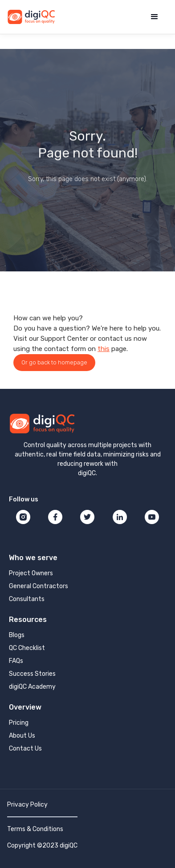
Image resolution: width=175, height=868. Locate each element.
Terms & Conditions (35, 829)
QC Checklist (27, 648)
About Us (22, 736)
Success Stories (32, 674)
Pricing (19, 723)
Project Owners (31, 573)
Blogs (17, 635)
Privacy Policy (27, 805)
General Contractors (39, 586)
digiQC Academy (32, 687)
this (104, 349)
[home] (31, 17)
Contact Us (25, 749)
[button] (155, 17)
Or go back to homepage (54, 362)
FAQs (16, 661)
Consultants (27, 599)
